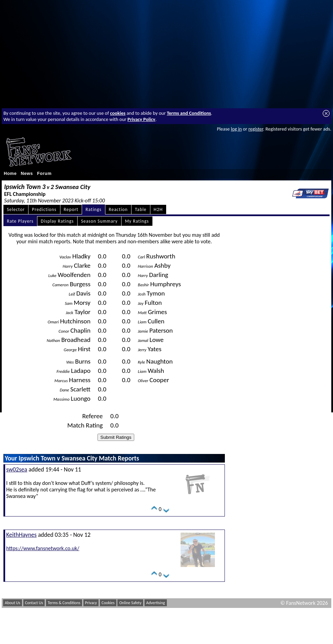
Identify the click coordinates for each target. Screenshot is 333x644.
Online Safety (130, 603)
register (256, 129)
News (27, 174)
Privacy (91, 603)
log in (236, 129)
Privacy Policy (141, 119)
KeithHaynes (21, 535)
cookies (118, 113)
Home (10, 174)
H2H (158, 209)
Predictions (44, 209)
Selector (16, 209)
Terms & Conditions (64, 603)
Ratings (94, 209)
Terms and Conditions (189, 113)
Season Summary (99, 221)
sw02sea (17, 469)
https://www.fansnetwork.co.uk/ (43, 548)
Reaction (118, 209)
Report (71, 209)
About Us (13, 603)
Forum (44, 174)
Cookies (108, 603)
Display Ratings (57, 221)
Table (141, 209)
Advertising (156, 603)
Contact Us (34, 603)
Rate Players (20, 221)
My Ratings (137, 221)
